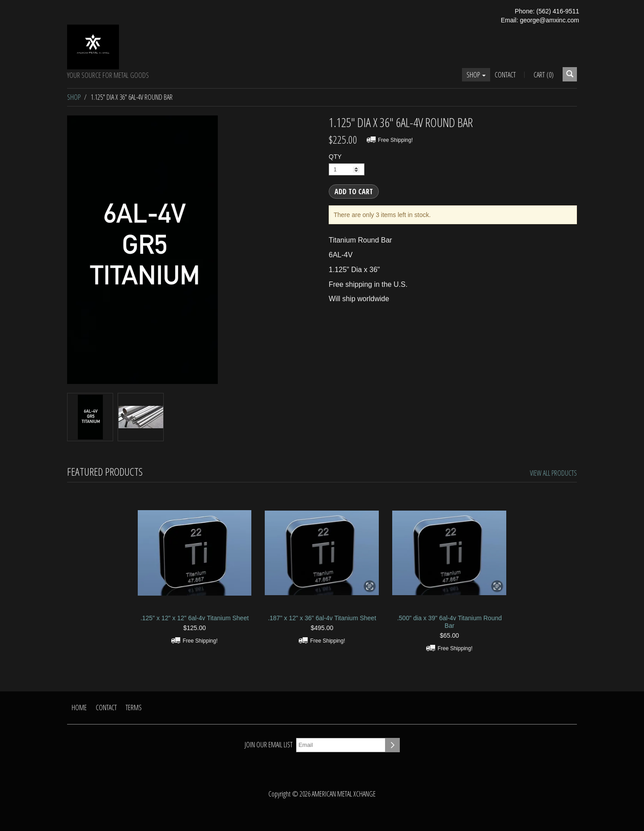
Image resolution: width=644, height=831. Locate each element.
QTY (335, 157)
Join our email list (269, 745)
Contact (505, 75)
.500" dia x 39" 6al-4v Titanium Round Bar (449, 622)
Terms (134, 707)
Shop (476, 75)
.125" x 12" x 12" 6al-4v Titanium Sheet (195, 618)
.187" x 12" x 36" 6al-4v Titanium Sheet (322, 618)
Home (79, 707)
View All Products (553, 473)
